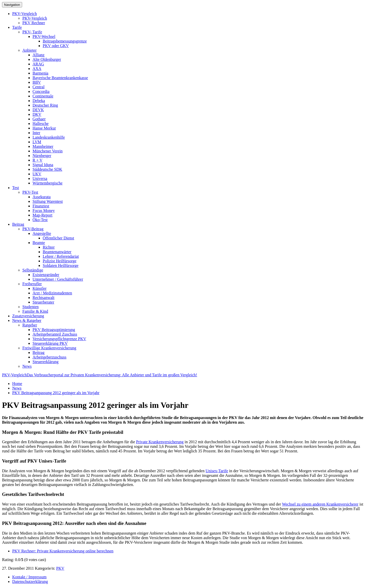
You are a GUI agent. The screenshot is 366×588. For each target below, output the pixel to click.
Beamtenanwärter (57, 252)
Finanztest (41, 206)
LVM (37, 142)
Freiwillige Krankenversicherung (49, 348)
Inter (36, 133)
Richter (49, 247)
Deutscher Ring (45, 105)
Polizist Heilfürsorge (60, 261)
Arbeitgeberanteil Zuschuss (55, 334)
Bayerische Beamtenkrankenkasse (60, 78)
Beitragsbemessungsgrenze (65, 41)
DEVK (38, 110)
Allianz (39, 55)
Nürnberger (42, 156)
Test (16, 188)
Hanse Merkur (44, 128)
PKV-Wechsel (44, 37)
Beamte (39, 243)
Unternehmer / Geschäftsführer (58, 279)
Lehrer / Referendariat (61, 256)
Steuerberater (43, 302)
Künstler (40, 288)
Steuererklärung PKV (50, 343)
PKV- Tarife (32, 32)
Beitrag (18, 224)
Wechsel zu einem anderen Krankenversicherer (320, 504)
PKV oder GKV (56, 46)
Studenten (30, 307)
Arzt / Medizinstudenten (52, 293)
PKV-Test (30, 192)
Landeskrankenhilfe (49, 137)
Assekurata (42, 197)
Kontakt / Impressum (29, 577)
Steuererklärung (45, 362)
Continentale (43, 96)
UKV (37, 174)
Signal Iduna (43, 165)
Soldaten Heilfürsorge (61, 266)
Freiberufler (32, 284)
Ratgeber (30, 325)
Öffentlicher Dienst (58, 238)
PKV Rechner (34, 23)
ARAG (38, 64)
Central (39, 87)
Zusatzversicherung (28, 316)
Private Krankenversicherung (160, 442)
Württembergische (48, 183)
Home (17, 384)
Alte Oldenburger (47, 59)
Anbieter (29, 50)
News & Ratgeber (27, 320)
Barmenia (40, 73)
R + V (37, 160)
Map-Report (42, 215)
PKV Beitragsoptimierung (54, 330)
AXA (37, 69)
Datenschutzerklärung (30, 582)
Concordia (41, 91)
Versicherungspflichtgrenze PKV (59, 339)
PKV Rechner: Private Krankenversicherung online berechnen (63, 551)
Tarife (17, 27)
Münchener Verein (48, 151)
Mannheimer (43, 146)
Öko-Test (40, 220)
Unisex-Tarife (217, 471)
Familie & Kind (35, 311)
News (27, 366)
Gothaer (39, 119)
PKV (60, 568)
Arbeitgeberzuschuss (49, 357)
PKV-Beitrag (33, 229)
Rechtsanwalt (43, 298)
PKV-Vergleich (25, 14)
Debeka (39, 101)
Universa (40, 178)
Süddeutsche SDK (47, 169)
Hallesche (41, 124)
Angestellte (42, 233)
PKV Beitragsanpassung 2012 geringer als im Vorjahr (56, 393)
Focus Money (44, 211)
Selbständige (33, 270)
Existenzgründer (46, 275)
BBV (37, 82)
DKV (37, 114)
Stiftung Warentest (48, 201)
